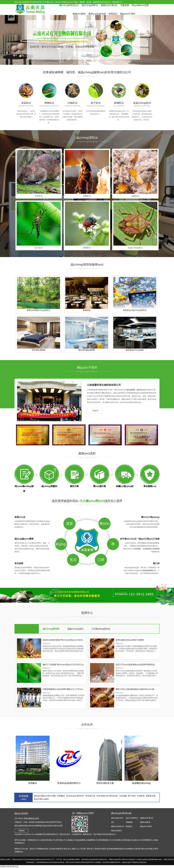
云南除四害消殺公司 (47, 840)
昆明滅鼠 (138, 549)
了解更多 (95, 411)
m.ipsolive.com (29, 834)
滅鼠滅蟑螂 (131, 390)
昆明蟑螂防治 (147, 840)
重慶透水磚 (151, 796)
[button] (86, 62)
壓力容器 (132, 796)
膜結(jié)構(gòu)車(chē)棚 (45, 796)
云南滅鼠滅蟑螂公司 (149, 570)
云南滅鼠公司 (71, 840)
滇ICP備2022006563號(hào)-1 (105, 834)
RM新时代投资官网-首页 (9, 867)
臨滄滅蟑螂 (81, 840)
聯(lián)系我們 (116, 831)
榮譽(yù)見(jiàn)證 (97, 14)
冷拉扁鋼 (123, 796)
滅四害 (139, 390)
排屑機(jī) (61, 796)
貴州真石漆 (90, 796)
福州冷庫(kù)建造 (41, 799)
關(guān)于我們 (128, 14)
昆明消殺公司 (60, 840)
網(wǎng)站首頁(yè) (69, 5)
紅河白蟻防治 (117, 840)
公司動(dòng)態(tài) (101, 629)
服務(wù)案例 (79, 14)
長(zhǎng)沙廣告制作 (75, 796)
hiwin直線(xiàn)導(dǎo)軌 (107, 796)
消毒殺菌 (125, 5)
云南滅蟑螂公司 (91, 840)
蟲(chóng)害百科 (51, 629)
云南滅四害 (147, 549)
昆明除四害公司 (33, 840)
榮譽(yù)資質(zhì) (118, 826)
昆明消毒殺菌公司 (105, 840)
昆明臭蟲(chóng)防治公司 (132, 840)
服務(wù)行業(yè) (109, 5)
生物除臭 (141, 796)
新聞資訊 (113, 14)
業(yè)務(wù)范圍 (140, 5)
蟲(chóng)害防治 (90, 5)
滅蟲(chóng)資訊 (75, 629)
